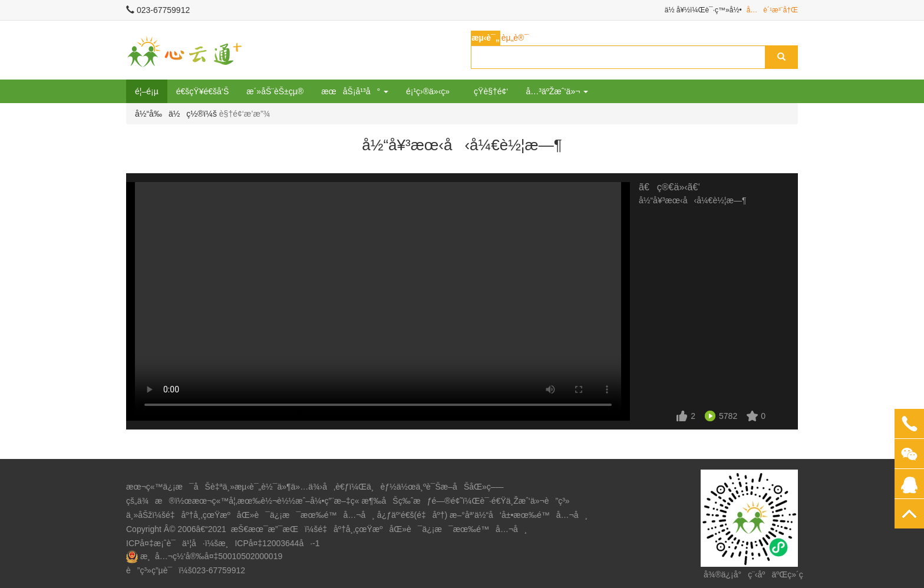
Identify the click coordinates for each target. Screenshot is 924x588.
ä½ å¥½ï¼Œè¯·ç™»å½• (703, 10)
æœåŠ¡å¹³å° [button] (355, 91)
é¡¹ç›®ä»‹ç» (431, 91)
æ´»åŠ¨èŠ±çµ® (275, 91)
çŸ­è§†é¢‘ (491, 91)
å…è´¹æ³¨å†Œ (772, 10)
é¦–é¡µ (147, 91)
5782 (728, 416)
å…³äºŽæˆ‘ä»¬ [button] (557, 91)
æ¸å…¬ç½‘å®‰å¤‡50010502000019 (211, 556)
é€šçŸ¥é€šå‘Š (203, 91)
